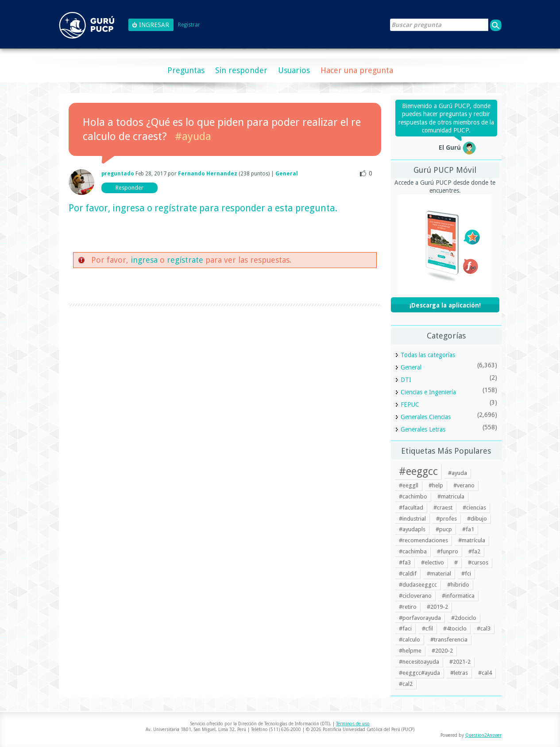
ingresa (129, 208)
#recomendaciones (423, 540)
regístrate (176, 208)
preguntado (118, 174)
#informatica (458, 596)
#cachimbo (413, 496)
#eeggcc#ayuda (419, 673)
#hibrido (458, 585)
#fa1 (468, 529)
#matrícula (472, 540)
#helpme (410, 651)
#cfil (427, 628)
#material (439, 574)
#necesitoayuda (419, 662)
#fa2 (474, 551)
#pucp (444, 529)
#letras (459, 673)
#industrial (412, 519)
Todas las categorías (428, 355)
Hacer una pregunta (357, 70)
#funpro (448, 551)
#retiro (408, 607)
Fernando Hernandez (208, 174)
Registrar (189, 25)
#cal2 (406, 684)
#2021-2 (460, 662)
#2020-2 (442, 651)
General (287, 174)
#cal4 (485, 673)
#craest (443, 508)
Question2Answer (483, 735)
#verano (464, 485)
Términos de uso (353, 724)
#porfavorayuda (420, 618)
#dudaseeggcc (418, 585)
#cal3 (484, 628)
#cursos (478, 562)
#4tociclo (455, 628)
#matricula (451, 496)
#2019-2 (437, 607)
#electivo (433, 562)
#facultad (411, 508)
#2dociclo (464, 618)
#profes (446, 519)
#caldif (408, 574)
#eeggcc (418, 471)
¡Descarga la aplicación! (445, 305)
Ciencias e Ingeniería (428, 392)
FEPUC (410, 405)
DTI (406, 380)
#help (436, 485)
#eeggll (409, 485)
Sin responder (241, 70)
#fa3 (405, 562)
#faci (405, 628)
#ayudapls (412, 529)
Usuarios (294, 70)
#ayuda (193, 136)
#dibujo (477, 519)
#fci (466, 574)
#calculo (409, 640)
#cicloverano (415, 596)
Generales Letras (423, 429)
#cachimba (413, 551)
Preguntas (186, 70)
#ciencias (474, 508)
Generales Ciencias (426, 417)
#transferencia (449, 640)
